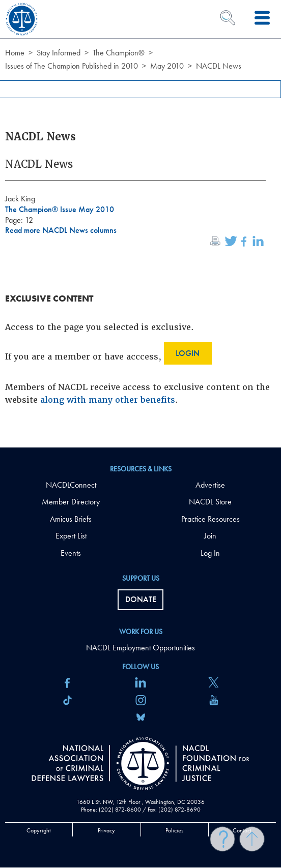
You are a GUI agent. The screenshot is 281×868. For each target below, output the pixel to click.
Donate (141, 599)
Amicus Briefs (71, 519)
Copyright (39, 830)
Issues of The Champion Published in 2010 (72, 66)
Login (188, 353)
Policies (174, 830)
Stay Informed (59, 53)
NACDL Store (210, 502)
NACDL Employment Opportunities (140, 648)
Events (71, 553)
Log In (210, 553)
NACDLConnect (71, 485)
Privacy (106, 830)
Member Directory (71, 502)
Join (210, 536)
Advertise (210, 485)
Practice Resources (210, 519)
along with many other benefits (108, 400)
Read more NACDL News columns (61, 230)
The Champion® (119, 53)
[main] (140, 224)
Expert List (71, 536)
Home (15, 53)
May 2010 (167, 66)
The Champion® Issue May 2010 (60, 209)
